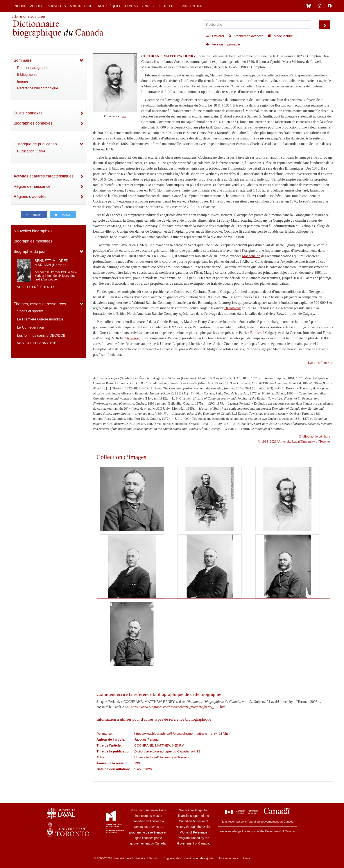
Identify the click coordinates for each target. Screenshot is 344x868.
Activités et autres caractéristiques (44, 176)
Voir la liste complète (37, 343)
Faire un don (192, 6)
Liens (246, 858)
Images (23, 81)
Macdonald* (251, 256)
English (19, 6)
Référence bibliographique (38, 88)
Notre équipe (110, 6)
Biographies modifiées (33, 241)
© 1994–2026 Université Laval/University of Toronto (294, 441)
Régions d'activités (30, 197)
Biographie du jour (30, 251)
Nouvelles (57, 6)
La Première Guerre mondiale (40, 319)
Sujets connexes (28, 113)
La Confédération (31, 327)
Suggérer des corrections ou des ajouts (188, 858)
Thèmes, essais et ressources (40, 304)
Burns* (256, 333)
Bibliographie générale (315, 436)
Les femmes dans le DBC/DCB (41, 335)
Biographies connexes (33, 123)
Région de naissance (32, 186)
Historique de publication (35, 144)
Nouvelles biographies (33, 231)
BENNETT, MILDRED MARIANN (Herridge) (52, 263)
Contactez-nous (139, 6)
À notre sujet (82, 6)
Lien (124, 117)
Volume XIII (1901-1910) (28, 17)
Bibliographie (27, 75)
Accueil (37, 6)
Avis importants (228, 858)
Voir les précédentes (36, 287)
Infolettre (167, 6)
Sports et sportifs (30, 311)
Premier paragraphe (33, 68)
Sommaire (23, 60)
